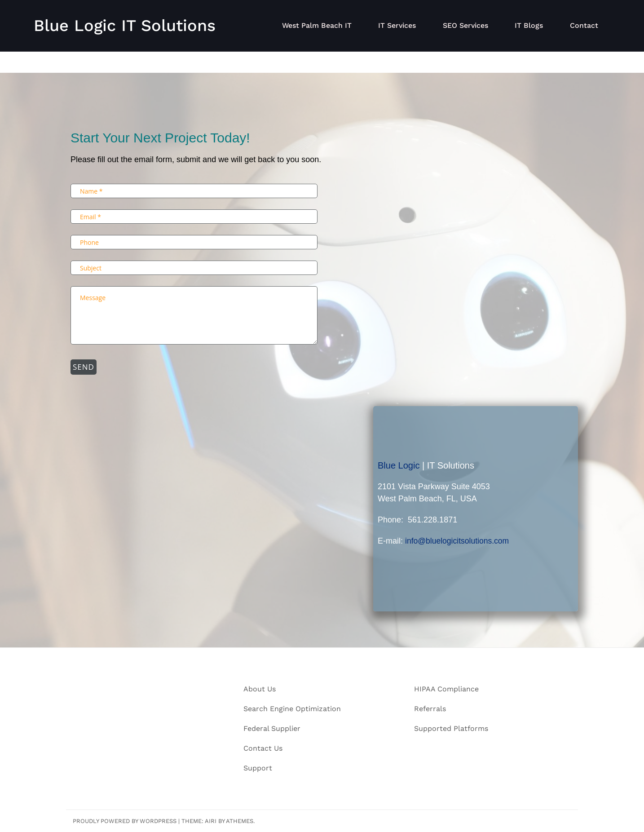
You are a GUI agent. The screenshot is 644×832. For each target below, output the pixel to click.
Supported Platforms (451, 728)
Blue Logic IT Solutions (125, 26)
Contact (585, 25)
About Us (260, 689)
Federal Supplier (272, 728)
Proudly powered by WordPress (125, 821)
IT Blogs (532, 25)
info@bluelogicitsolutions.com (458, 541)
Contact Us (263, 748)
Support (258, 768)
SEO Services (470, 25)
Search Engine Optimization (292, 709)
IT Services (404, 25)
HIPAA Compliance (446, 689)
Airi (211, 821)
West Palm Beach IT (325, 25)
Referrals (430, 709)
